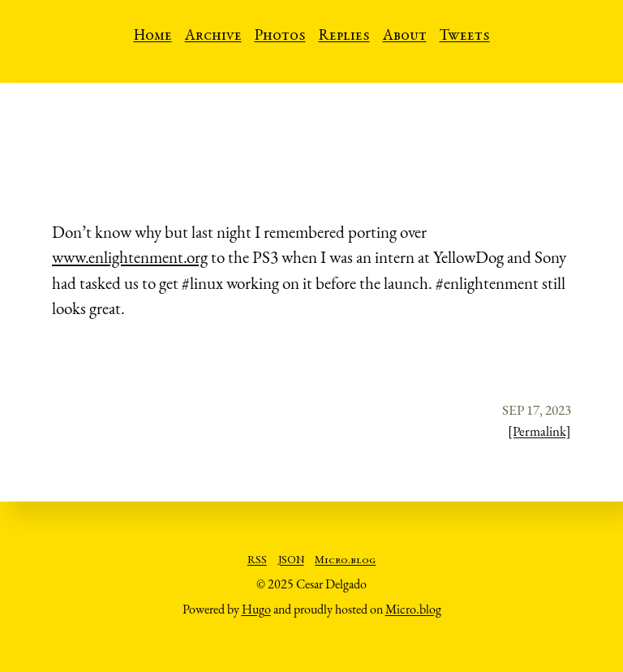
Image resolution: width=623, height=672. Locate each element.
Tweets (465, 37)
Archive (213, 37)
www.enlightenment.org (130, 257)
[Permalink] (539, 431)
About (405, 37)
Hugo (256, 609)
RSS (257, 561)
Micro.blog (345, 561)
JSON (291, 561)
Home (153, 37)
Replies (344, 37)
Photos (280, 37)
